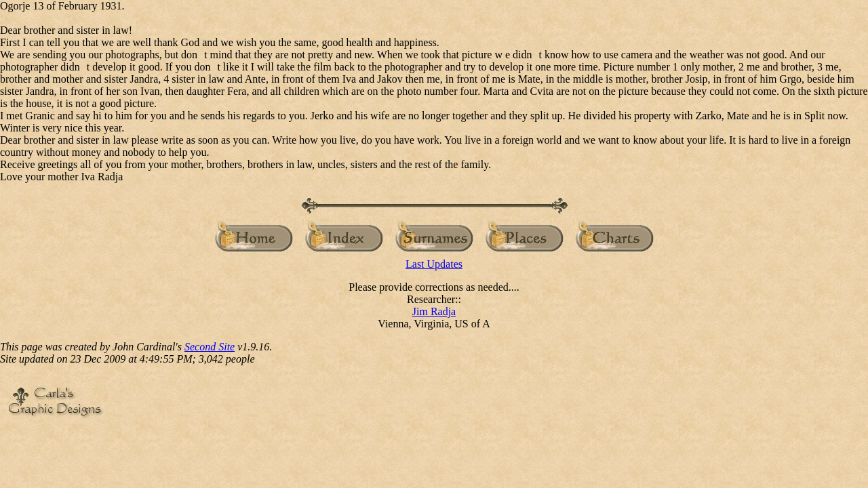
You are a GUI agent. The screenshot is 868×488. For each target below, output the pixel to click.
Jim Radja (434, 311)
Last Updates (434, 264)
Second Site (210, 347)
